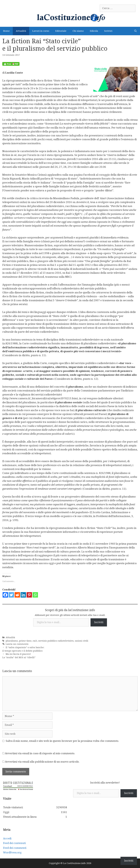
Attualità (21, 31)
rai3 (35, 641)
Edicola (94, 31)
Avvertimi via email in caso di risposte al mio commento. (40, 753)
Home (6, 31)
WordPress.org (12, 852)
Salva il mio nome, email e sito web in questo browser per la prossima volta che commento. (62, 741)
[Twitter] (11, 595)
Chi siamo (78, 31)
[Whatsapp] (35, 595)
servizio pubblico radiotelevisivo (56, 641)
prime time (25, 641)
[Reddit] (17, 595)
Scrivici (108, 31)
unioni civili (82, 641)
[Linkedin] (23, 595)
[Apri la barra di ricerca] (135, 31)
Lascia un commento (17, 644)
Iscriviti (99, 622)
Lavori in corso (41, 31)
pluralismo (12, 641)
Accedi (7, 838)
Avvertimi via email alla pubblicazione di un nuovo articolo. (42, 762)
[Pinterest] (29, 595)
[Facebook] (5, 595)
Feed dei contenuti (14, 843)
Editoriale (61, 31)
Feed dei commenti (15, 848)
